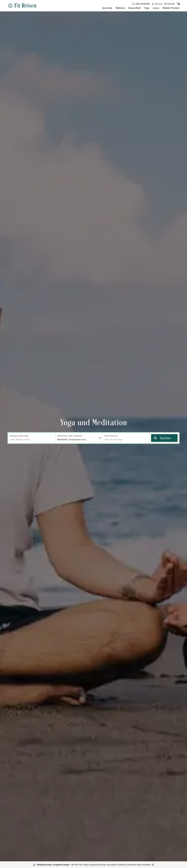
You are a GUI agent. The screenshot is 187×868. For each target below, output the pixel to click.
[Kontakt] (169, 4)
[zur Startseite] (22, 6)
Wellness (120, 8)
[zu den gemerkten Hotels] (178, 4)
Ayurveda (107, 8)
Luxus (156, 8)
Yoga (147, 8)
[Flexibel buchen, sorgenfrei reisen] (153, 865)
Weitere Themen (171, 8)
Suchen (162, 438)
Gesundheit (134, 8)
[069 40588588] (141, 4)
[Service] (157, 4)
